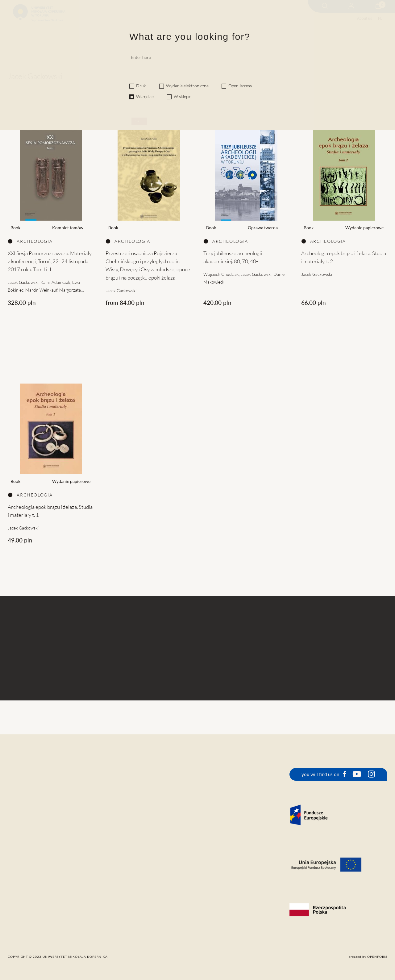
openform (377, 957)
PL (380, 18)
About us (364, 18)
